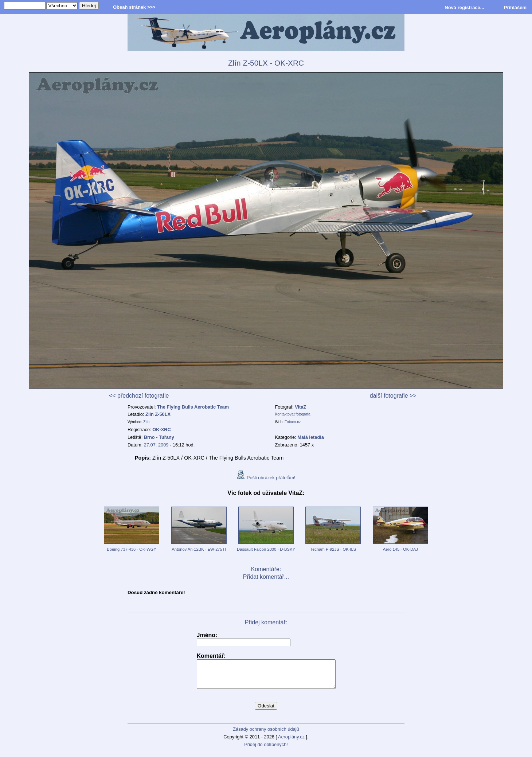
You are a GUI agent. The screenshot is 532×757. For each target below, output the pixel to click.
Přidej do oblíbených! (266, 750)
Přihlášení (515, 7)
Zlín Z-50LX (158, 414)
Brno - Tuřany (159, 437)
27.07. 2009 (156, 445)
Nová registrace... (464, 7)
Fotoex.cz (293, 422)
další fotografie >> (393, 396)
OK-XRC (161, 430)
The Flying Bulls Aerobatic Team (193, 407)
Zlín (146, 422)
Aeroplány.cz (291, 742)
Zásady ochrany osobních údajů (266, 735)
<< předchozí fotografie (139, 396)
